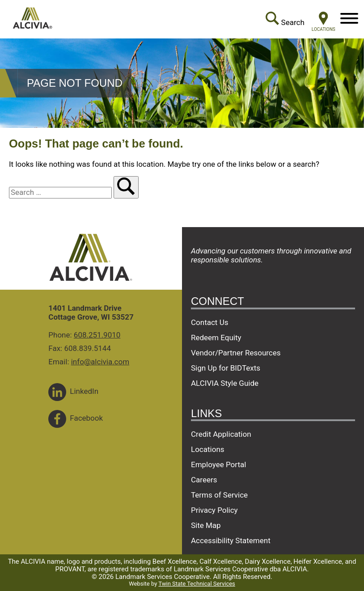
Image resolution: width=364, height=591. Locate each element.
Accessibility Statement (231, 540)
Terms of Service (219, 495)
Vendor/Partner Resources (236, 353)
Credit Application (221, 434)
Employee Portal (218, 464)
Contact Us (210, 322)
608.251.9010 (97, 335)
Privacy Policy (214, 510)
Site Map (206, 525)
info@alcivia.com (100, 362)
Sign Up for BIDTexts (226, 368)
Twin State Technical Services (197, 584)
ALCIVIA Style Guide (225, 383)
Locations (208, 449)
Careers (204, 480)
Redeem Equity (216, 338)
